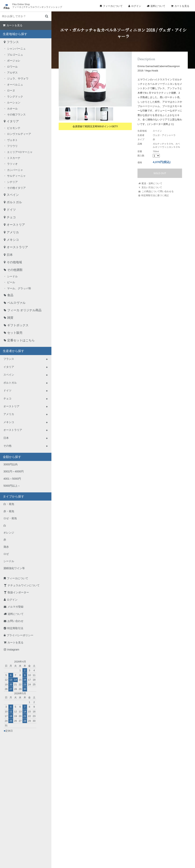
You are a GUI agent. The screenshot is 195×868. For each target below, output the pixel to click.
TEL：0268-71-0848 (85, 827)
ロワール (12, 67)
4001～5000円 (12, 479)
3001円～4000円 (14, 471)
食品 (10, 295)
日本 (10, 255)
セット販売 (15, 333)
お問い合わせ (15, 621)
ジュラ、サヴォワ (18, 78)
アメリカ (13, 232)
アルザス (12, 73)
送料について (158, 6)
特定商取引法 (15, 628)
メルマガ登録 (15, 607)
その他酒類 (15, 270)
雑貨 (10, 318)
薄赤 (6, 547)
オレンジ (9, 533)
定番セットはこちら (21, 340)
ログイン (136, 6)
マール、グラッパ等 (19, 288)
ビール (11, 282)
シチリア (12, 182)
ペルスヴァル (16, 303)
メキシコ (13, 240)
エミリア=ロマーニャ (20, 152)
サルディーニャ (16, 176)
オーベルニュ (15, 85)
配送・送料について (152, 183)
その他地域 (14, 262)
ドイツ (11, 210)
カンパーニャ (15, 170)
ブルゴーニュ (15, 55)
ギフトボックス (18, 325)
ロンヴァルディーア (19, 134)
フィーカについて (113, 6)
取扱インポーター (18, 592)
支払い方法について (152, 187)
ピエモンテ (14, 128)
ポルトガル (14, 202)
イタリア (13, 121)
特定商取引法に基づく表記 (155, 195)
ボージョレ (14, 61)
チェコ (11, 217)
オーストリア (16, 225)
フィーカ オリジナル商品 (24, 310)
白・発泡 (9, 504)
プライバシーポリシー (20, 635)
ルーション (14, 102)
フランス (13, 42)
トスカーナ (14, 158)
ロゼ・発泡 (10, 518)
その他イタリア (16, 188)
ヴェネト (12, 140)
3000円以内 (10, 464)
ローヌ (11, 90)
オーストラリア (17, 247)
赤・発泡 (9, 511)
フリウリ (12, 146)
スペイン (13, 195)
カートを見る (182, 6)
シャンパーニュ (16, 49)
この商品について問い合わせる (158, 191)
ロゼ (6, 554)
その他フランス (16, 114)
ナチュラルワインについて (24, 585)
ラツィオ (12, 164)
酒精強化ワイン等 (14, 568)
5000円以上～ (12, 486)
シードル (12, 276)
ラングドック (15, 97)
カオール (12, 109)
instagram (13, 650)
